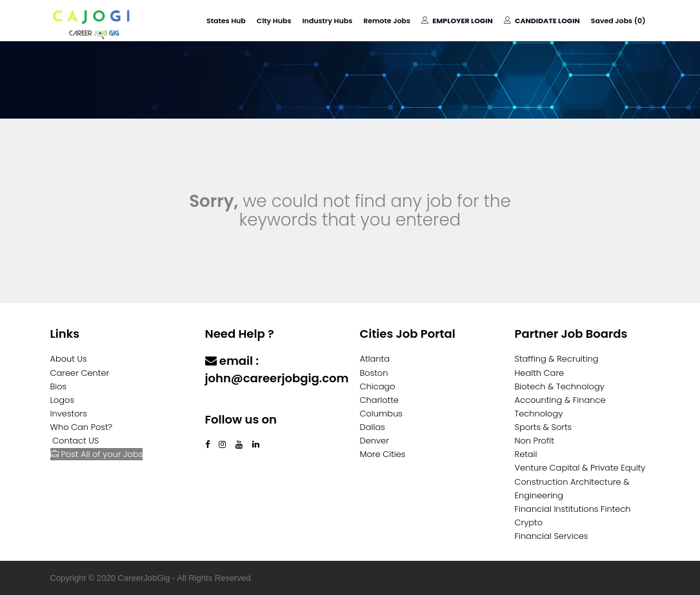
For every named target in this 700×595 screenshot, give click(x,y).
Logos (63, 400)
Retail (526, 454)
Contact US (75, 441)
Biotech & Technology (560, 386)
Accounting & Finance (560, 400)
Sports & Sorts (544, 427)
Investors (69, 414)
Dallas (373, 427)
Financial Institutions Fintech (573, 509)
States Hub (226, 21)
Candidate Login (542, 21)
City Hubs (274, 21)
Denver (375, 441)
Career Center (80, 373)
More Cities (383, 454)
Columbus (382, 414)
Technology (539, 414)
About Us (69, 359)
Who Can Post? (82, 427)
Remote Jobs (387, 21)
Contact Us (238, 403)
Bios (59, 386)
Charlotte (379, 400)
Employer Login (457, 21)
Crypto (529, 522)
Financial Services (552, 536)
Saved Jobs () (618, 21)
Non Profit (535, 441)
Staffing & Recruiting (557, 359)
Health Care (540, 373)
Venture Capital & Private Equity (580, 468)
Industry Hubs (327, 21)
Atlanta (375, 359)
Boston (374, 373)
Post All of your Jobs (97, 454)
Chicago (378, 386)
